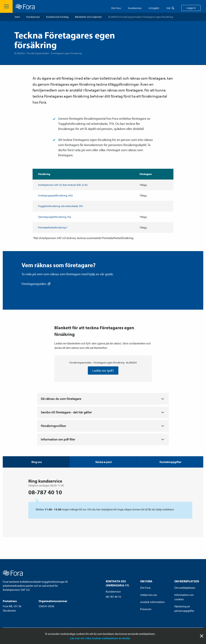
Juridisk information (152, 602)
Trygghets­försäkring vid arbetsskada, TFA (60, 206)
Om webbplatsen (185, 588)
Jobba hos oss (149, 595)
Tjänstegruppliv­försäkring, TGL (55, 217)
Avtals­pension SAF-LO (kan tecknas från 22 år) (63, 185)
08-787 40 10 (113, 597)
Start (17, 17)
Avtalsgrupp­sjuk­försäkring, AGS (55, 195)
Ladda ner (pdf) (103, 370)
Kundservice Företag (57, 17)
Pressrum (146, 609)
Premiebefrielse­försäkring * (53, 227)
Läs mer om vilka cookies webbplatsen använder (100, 638)
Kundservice (33, 17)
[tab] (103, 462)
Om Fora (116, 8)
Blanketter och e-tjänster (88, 17)
